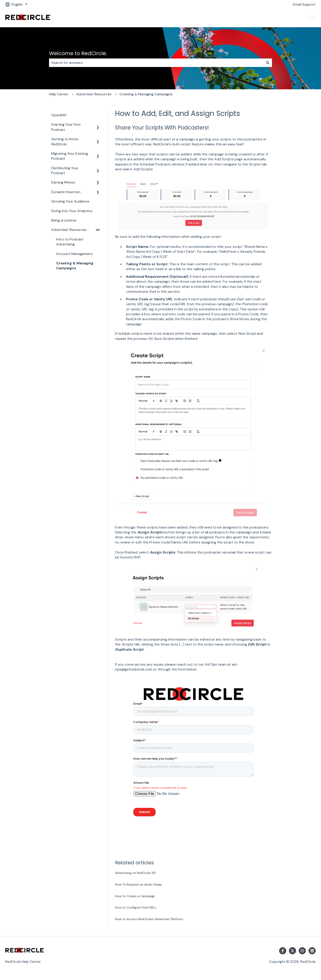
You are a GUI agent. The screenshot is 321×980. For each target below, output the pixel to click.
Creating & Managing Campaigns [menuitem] (75, 266)
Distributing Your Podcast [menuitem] (65, 170)
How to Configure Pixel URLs (136, 907)
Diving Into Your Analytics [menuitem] (72, 211)
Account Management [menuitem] (74, 254)
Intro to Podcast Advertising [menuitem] (70, 242)
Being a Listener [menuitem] (64, 220)
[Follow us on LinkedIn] (312, 951)
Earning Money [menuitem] (63, 182)
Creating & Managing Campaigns (146, 94)
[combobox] (156, 63)
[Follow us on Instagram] (302, 951)
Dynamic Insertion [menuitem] (66, 192)
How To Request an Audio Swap (138, 884)
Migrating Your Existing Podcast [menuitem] (70, 156)
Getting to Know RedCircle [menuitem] (65, 141)
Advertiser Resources (94, 94)
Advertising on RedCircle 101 (135, 873)
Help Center (59, 94)
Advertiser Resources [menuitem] (69, 230)
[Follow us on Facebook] (283, 951)
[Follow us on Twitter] (292, 951)
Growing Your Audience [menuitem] (70, 201)
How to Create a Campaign (135, 896)
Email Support (304, 4)
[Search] (268, 63)
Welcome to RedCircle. (78, 53)
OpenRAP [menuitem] (59, 115)
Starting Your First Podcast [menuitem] (66, 127)
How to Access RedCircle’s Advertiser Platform (149, 919)
